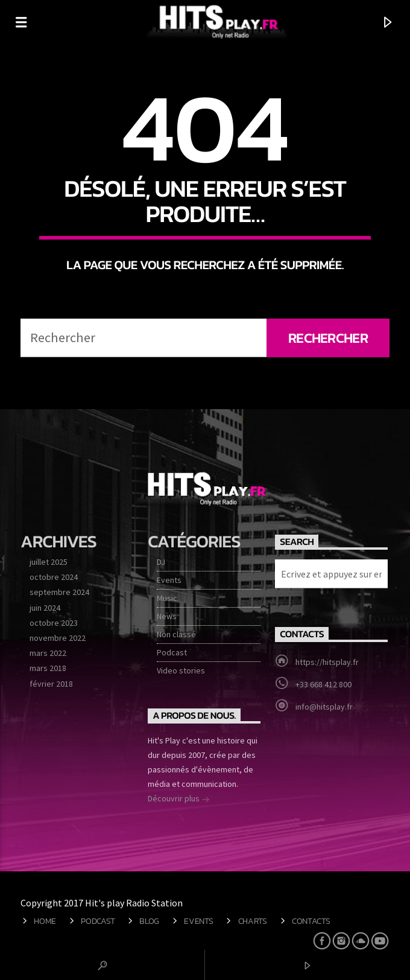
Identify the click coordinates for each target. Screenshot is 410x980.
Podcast (172, 652)
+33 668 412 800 (323, 684)
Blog (149, 921)
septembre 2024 (59, 592)
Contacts (311, 921)
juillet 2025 (49, 562)
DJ (161, 562)
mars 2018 (48, 668)
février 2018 (51, 684)
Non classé (176, 634)
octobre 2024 (54, 577)
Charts (253, 921)
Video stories (181, 670)
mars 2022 (48, 653)
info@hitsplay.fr (324, 707)
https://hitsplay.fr (327, 662)
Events (169, 580)
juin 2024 (45, 608)
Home (45, 921)
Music (167, 598)
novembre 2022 (58, 638)
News (167, 616)
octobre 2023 (54, 623)
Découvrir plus (179, 800)
